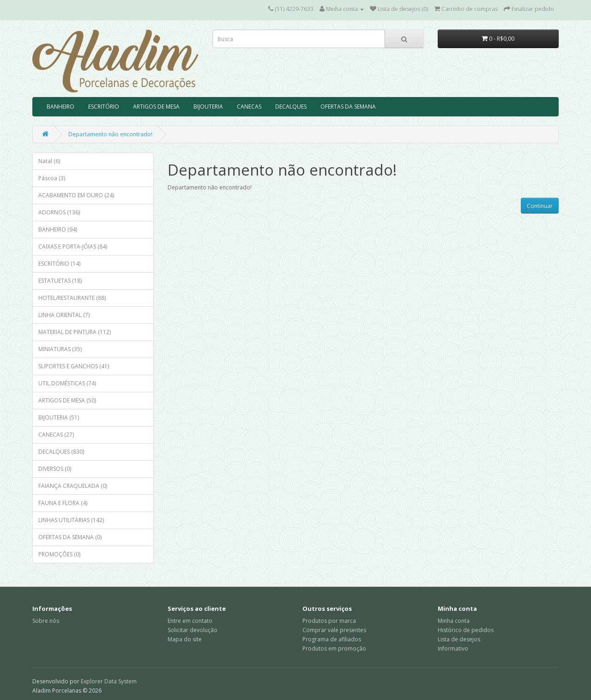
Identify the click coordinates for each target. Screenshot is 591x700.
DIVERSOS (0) (55, 469)
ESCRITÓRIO (104, 107)
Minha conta (454, 621)
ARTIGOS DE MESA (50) (67, 400)
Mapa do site (185, 639)
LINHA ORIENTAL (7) (64, 315)
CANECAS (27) (56, 435)
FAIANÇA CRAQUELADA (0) (73, 486)
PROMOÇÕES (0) (59, 554)
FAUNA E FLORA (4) (63, 503)
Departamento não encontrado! (110, 134)
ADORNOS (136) (59, 212)
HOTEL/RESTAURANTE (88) (72, 298)
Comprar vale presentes (334, 630)
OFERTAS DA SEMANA (348, 107)
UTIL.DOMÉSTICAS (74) (67, 383)
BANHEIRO (60, 107)
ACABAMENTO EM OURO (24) (76, 195)
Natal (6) (49, 161)
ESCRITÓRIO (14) (59, 264)
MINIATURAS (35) (60, 349)
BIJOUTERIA (208, 107)
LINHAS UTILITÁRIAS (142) (71, 520)
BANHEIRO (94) (58, 229)
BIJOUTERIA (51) (59, 417)
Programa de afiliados (332, 639)
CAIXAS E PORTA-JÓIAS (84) (73, 247)
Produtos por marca (329, 621)
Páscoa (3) (52, 178)
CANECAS (249, 107)
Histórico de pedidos (466, 630)
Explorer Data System (109, 681)
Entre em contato (190, 621)
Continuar (540, 206)
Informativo (453, 648)
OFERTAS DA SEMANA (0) (70, 537)
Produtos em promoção (334, 648)
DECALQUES (291, 107)
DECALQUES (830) (61, 452)
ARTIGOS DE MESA (156, 107)
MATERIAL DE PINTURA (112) (75, 332)
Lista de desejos (459, 639)
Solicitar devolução (193, 630)
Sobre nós (46, 621)
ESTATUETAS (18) (60, 281)
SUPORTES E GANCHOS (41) (74, 366)
